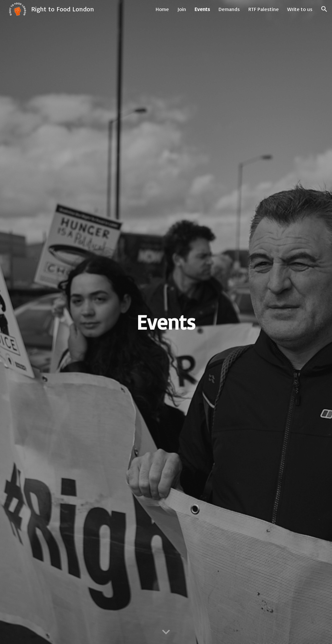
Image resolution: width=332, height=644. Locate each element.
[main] (166, 322)
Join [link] (182, 9)
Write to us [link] (300, 9)
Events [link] (202, 9)
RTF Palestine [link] (264, 9)
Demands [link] (229, 9)
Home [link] (162, 9)
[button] (324, 9)
